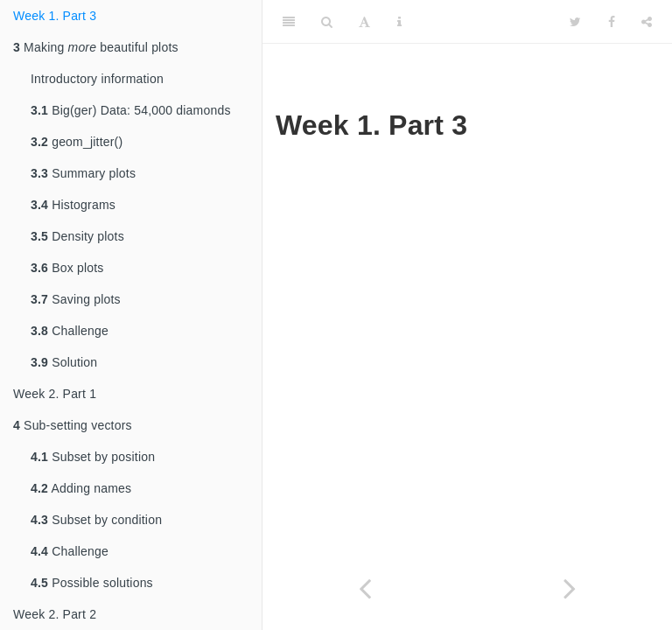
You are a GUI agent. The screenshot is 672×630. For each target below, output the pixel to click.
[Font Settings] (364, 22)
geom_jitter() (77, 142)
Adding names (81, 488)
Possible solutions (92, 583)
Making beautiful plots (96, 47)
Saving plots (76, 299)
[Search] (327, 22)
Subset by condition (96, 520)
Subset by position (93, 457)
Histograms (73, 205)
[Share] (647, 22)
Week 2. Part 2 (55, 614)
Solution (64, 362)
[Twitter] (575, 22)
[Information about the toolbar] (399, 22)
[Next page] (570, 588)
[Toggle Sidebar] (289, 22)
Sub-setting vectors (73, 425)
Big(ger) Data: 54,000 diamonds (131, 110)
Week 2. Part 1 (55, 394)
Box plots (67, 268)
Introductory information (97, 79)
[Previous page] (365, 588)
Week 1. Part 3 (55, 16)
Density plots (77, 236)
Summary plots (83, 173)
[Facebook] (612, 22)
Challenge (70, 331)
